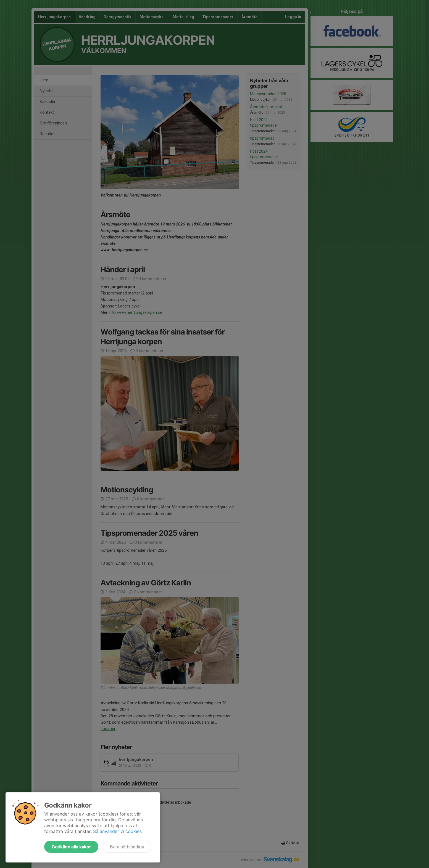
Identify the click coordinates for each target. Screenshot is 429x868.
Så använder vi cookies (117, 831)
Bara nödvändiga (127, 847)
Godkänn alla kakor (71, 847)
